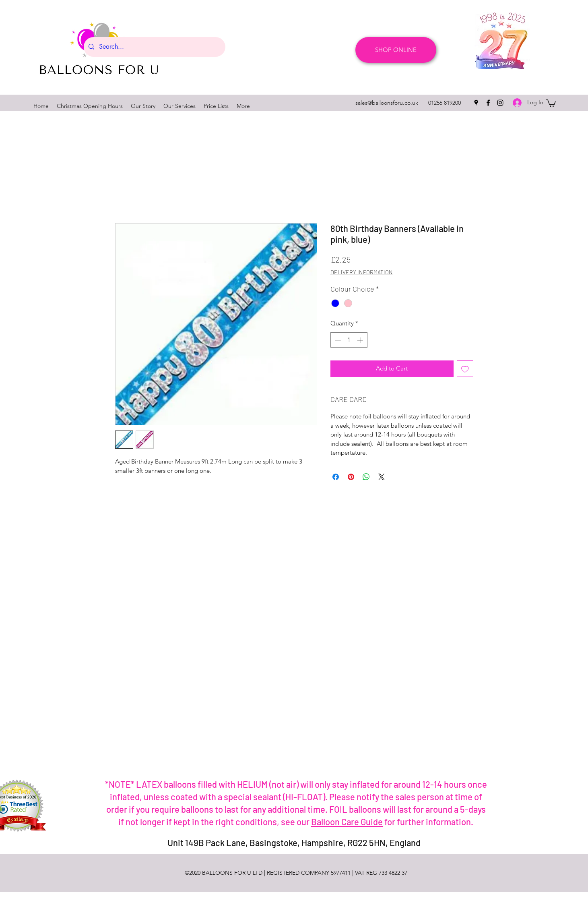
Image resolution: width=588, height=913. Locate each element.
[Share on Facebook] (336, 477)
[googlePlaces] (476, 103)
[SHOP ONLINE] (396, 50)
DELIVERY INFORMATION (362, 272)
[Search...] (154, 47)
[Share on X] (382, 477)
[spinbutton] (349, 340)
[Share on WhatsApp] (366, 477)
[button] (551, 103)
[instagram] (500, 103)
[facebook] (488, 103)
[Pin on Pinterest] (351, 477)
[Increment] (361, 340)
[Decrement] (337, 340)
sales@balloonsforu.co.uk (387, 103)
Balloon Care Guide (347, 822)
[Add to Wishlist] (465, 369)
